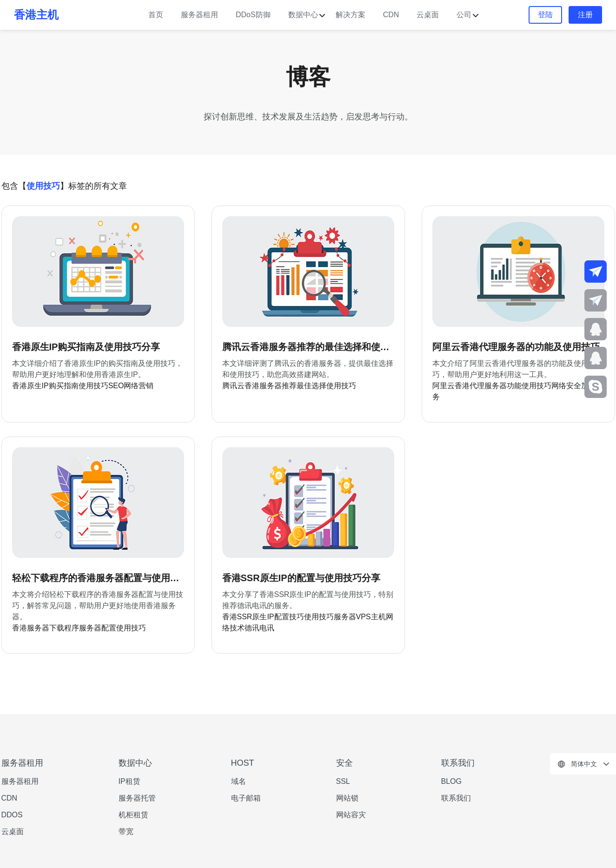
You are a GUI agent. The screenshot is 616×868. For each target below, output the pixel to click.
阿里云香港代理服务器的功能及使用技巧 (516, 347)
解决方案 (351, 15)
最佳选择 (311, 386)
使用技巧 (93, 386)
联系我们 (456, 798)
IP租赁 (129, 781)
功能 (514, 386)
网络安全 (566, 386)
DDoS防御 (253, 15)
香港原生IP (30, 386)
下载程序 (64, 628)
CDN (391, 15)
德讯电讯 (259, 628)
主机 (378, 617)
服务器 (345, 617)
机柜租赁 (133, 815)
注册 (585, 15)
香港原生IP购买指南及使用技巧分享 (86, 347)
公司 (464, 15)
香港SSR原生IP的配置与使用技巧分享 (301, 578)
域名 (238, 781)
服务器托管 (137, 798)
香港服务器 (263, 386)
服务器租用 (199, 15)
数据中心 (303, 15)
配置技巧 (289, 617)
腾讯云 (233, 386)
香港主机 (36, 15)
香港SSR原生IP (248, 617)
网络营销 (139, 386)
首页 (156, 15)
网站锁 (347, 798)
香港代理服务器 (481, 386)
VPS (364, 617)
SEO (116, 386)
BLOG (451, 781)
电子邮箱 (246, 798)
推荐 (289, 386)
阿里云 (444, 386)
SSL (343, 781)
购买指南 (64, 386)
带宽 (126, 832)
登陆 (545, 15)
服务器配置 (98, 628)
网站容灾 (351, 815)
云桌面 (428, 15)
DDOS (12, 815)
